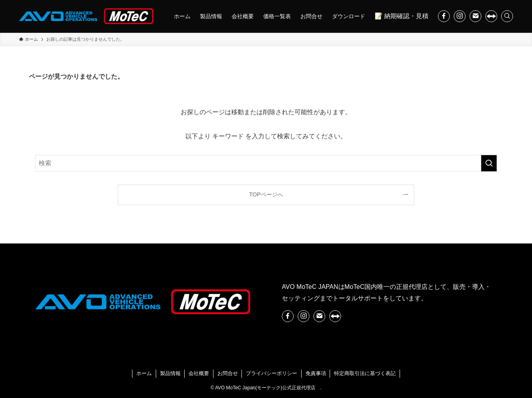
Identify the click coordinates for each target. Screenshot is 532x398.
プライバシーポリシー (272, 373)
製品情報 (170, 373)
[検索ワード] (266, 163)
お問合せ (228, 373)
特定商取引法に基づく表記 (365, 373)
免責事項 (316, 373)
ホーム (144, 373)
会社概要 (199, 373)
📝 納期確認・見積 (402, 16)
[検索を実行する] (489, 163)
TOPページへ (266, 194)
